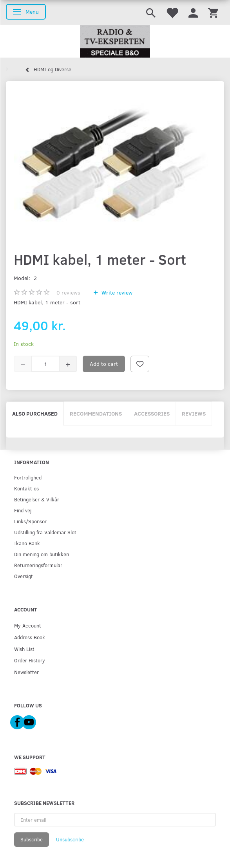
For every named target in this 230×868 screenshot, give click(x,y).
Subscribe (32, 839)
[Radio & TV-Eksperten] (115, 42)
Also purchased (35, 413)
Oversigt (24, 576)
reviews (68, 292)
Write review (116, 292)
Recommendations (96, 413)
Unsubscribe (70, 839)
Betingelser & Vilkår (37, 499)
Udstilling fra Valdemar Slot (45, 532)
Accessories (152, 413)
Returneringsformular (38, 565)
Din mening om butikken (42, 554)
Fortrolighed (28, 477)
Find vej (23, 510)
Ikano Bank (27, 543)
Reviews (194, 413)
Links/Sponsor (30, 521)
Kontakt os (26, 488)
